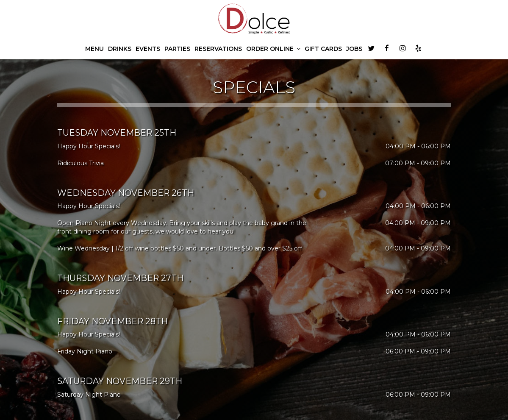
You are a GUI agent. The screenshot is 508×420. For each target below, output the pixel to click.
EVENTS (148, 49)
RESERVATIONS (218, 49)
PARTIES (177, 49)
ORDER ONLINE (273, 49)
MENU (94, 49)
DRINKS (120, 49)
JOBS (354, 49)
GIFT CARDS (323, 49)
